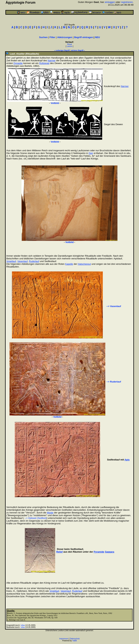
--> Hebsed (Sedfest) (35, 518)
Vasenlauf (23, 261)
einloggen (110, 2)
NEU (97, 37)
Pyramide (99, 552)
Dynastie (18, 63)
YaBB (74, 641)
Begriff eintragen (84, 37)
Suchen (43, 37)
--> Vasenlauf (114, 306)
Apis (127, 460)
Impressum (64, 639)
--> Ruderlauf (114, 382)
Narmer (51, 60)
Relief (59, 552)
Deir (91, 153)
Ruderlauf (34, 261)
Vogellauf (11, 261)
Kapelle (69, 264)
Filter (52, 37)
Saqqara (110, 552)
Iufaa (23, 625)
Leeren (69, 46)
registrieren (127, 2)
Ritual (69, 44)
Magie (50, 513)
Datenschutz (75, 639)
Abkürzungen (65, 37)
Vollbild (55, 103)
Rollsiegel (44, 63)
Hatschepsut (84, 264)
